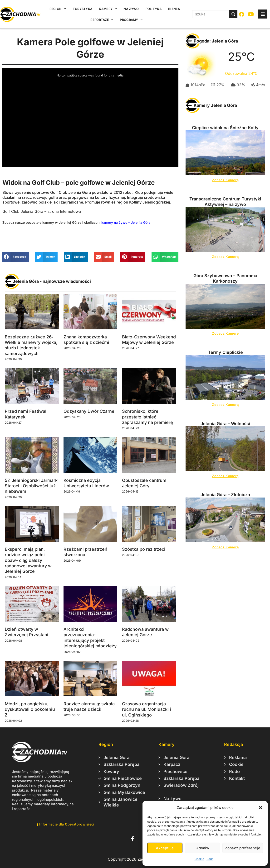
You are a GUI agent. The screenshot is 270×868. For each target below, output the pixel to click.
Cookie (199, 859)
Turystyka (83, 9)
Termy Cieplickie (225, 352)
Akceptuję (165, 848)
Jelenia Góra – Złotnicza (225, 495)
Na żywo (131, 9)
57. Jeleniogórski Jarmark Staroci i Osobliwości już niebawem (31, 486)
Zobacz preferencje (243, 848)
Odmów (202, 848)
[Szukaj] (233, 14)
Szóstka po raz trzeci (144, 549)
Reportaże (102, 20)
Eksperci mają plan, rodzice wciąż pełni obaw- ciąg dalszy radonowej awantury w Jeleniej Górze (28, 560)
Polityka (154, 9)
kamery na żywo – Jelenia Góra (126, 222)
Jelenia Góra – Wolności (225, 424)
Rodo (210, 859)
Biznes (174, 9)
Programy (131, 20)
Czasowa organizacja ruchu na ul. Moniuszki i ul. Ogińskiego (147, 709)
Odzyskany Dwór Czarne (89, 411)
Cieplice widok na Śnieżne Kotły (225, 128)
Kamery (108, 9)
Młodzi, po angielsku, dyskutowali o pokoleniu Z (30, 709)
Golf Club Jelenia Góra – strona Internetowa (42, 211)
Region (58, 9)
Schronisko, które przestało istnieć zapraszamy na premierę (147, 417)
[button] (260, 808)
